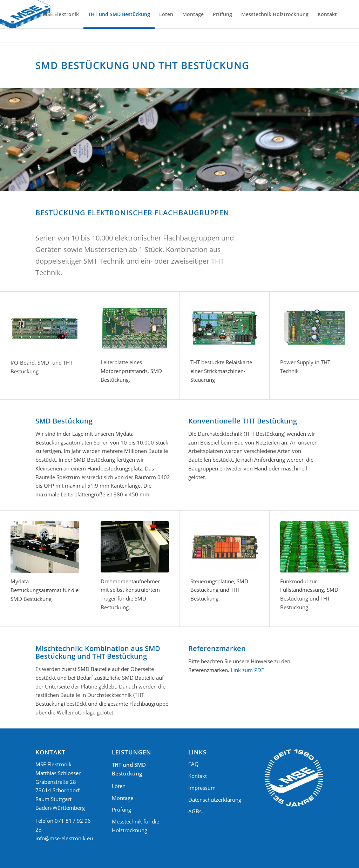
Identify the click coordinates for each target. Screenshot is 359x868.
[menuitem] (61, 14)
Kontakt (198, 776)
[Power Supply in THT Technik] (314, 328)
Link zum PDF (247, 670)
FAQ (194, 764)
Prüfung (121, 809)
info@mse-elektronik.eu (64, 838)
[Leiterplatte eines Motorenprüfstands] (135, 328)
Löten (119, 786)
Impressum (202, 788)
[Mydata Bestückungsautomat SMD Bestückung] (45, 547)
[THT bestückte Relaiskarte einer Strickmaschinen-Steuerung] (225, 328)
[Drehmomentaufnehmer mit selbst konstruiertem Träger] (135, 547)
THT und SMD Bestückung (129, 769)
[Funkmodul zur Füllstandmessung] (314, 547)
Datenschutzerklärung (215, 800)
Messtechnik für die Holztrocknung (136, 826)
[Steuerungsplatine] (225, 547)
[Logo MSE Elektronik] (25, 14)
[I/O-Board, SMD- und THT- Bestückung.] (45, 328)
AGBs (195, 811)
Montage (123, 798)
